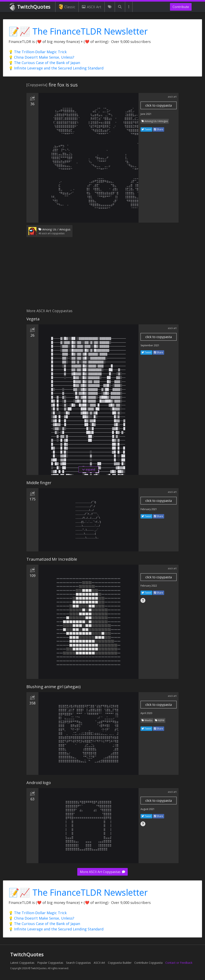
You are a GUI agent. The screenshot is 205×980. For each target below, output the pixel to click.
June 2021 (146, 114)
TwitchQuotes (30, 7)
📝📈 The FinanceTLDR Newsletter (78, 31)
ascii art (172, 97)
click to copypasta (159, 105)
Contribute (181, 7)
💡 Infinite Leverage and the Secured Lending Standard (56, 68)
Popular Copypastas (50, 963)
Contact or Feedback (179, 963)
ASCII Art (91, 7)
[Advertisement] (102, 275)
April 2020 (146, 713)
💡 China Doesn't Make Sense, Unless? (41, 57)
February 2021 (149, 509)
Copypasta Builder (120, 963)
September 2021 (150, 345)
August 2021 (148, 809)
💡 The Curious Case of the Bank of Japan (44, 63)
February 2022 (149, 586)
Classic (67, 7)
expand (89, 469)
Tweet (146, 129)
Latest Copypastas (22, 963)
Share (159, 129)
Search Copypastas (78, 963)
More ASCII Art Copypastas (102, 872)
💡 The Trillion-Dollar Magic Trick (38, 52)
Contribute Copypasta (148, 963)
